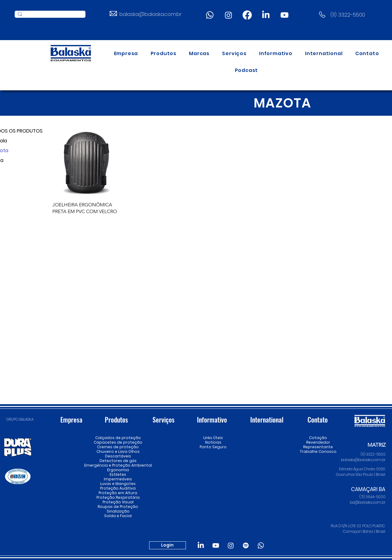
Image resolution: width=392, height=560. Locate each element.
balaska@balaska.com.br (151, 14)
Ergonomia (118, 470)
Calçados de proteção (118, 438)
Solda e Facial (118, 516)
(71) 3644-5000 (373, 497)
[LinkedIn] (266, 15)
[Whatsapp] (210, 15)
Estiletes (118, 474)
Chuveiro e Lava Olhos (118, 451)
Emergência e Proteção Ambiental (118, 465)
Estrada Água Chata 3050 (362, 469)
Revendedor (318, 442)
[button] (164, 53)
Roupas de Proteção (118, 507)
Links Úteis (213, 438)
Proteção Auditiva (118, 488)
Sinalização (118, 511)
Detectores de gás (118, 461)
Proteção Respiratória (118, 497)
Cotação (318, 438)
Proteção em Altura (118, 493)
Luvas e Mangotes (118, 484)
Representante (318, 447)
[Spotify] (246, 545)
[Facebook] (247, 15)
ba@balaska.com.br (368, 502)
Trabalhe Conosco (318, 451)
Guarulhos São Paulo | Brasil (361, 474)
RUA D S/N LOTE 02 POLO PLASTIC (358, 526)
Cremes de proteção (118, 447)
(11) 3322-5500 (348, 15)
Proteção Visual (118, 502)
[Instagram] (228, 15)
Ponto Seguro (213, 447)
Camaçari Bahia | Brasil (364, 531)
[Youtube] (285, 15)
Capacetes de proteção (118, 442)
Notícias (213, 442)
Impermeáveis (118, 479)
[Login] (168, 545)
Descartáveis (118, 456)
